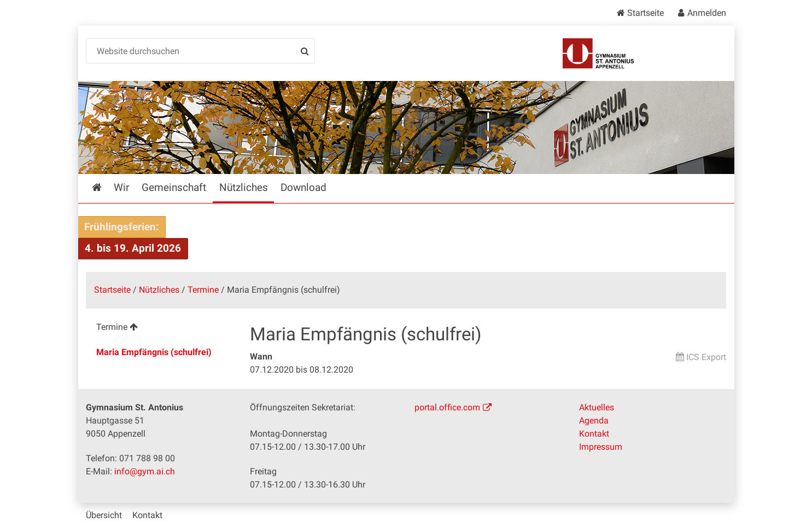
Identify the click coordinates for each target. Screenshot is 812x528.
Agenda (594, 420)
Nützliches (159, 290)
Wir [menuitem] (121, 187)
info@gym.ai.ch (145, 471)
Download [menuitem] (303, 187)
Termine (203, 290)
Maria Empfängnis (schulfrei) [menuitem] (154, 352)
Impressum (601, 447)
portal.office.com (447, 407)
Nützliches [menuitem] (244, 187)
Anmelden (707, 13)
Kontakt (594, 434)
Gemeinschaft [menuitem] (174, 187)
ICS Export (706, 357)
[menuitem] (159, 329)
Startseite (645, 13)
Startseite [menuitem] (105, 187)
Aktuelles (597, 407)
